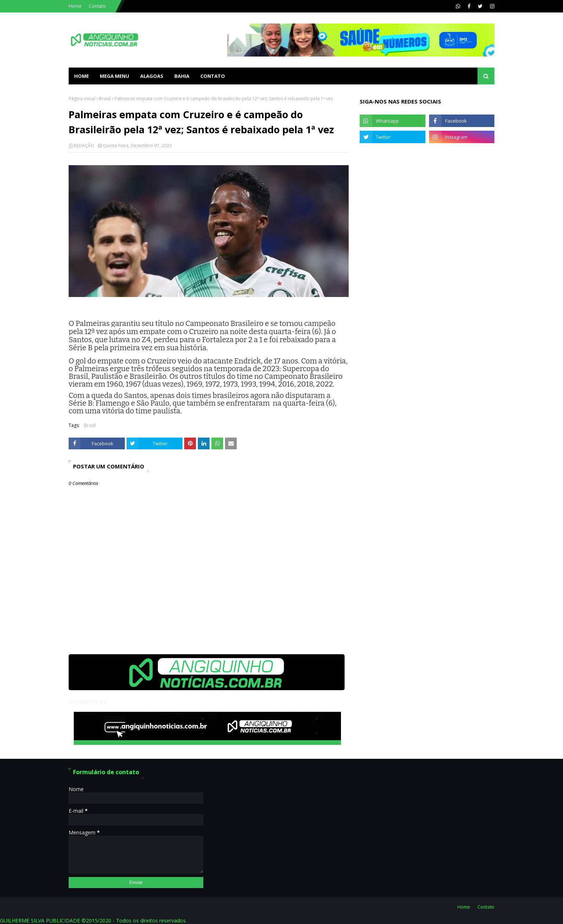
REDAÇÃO (84, 146)
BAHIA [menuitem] (182, 76)
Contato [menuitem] (213, 76)
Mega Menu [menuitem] (115, 76)
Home (75, 6)
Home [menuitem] (81, 76)
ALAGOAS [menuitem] (152, 76)
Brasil (105, 99)
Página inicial (82, 99)
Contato (97, 6)
